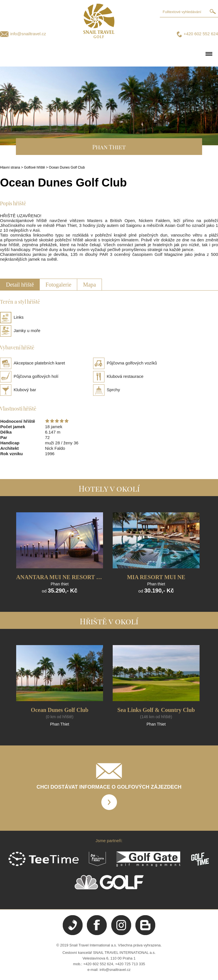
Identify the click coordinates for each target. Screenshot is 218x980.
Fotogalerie (58, 285)
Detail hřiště (20, 285)
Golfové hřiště (34, 167)
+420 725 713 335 (130, 964)
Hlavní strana (10, 167)
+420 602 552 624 (201, 34)
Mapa (89, 285)
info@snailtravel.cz (28, 34)
